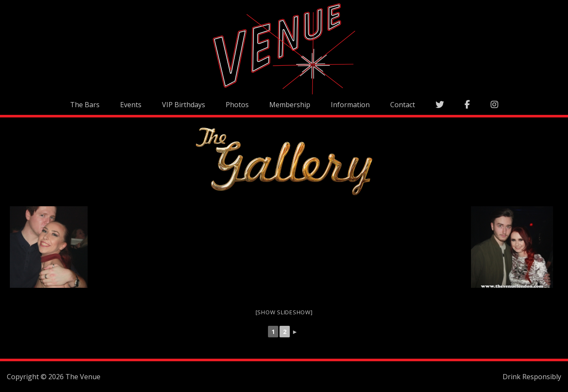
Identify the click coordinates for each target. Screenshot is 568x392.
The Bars (85, 105)
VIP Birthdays (184, 105)
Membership (290, 105)
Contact (403, 105)
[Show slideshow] (284, 312)
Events (131, 105)
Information (350, 105)
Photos (237, 105)
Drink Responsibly (532, 377)
